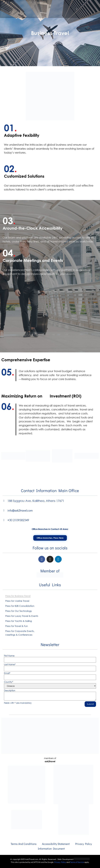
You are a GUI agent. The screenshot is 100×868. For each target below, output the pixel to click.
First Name (9, 656)
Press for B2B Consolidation (20, 606)
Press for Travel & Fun (17, 626)
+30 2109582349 (18, 520)
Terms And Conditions (24, 844)
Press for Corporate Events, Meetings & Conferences (20, 633)
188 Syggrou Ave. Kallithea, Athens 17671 (36, 501)
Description (10, 690)
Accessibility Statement (56, 844)
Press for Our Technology (19, 611)
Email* (7, 673)
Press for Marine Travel (17, 601)
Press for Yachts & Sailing (19, 621)
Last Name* (10, 664)
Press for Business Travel (18, 596)
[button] (77, 9)
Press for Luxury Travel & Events (22, 616)
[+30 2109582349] (4, 520)
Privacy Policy (83, 844)
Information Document (51, 849)
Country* (9, 682)
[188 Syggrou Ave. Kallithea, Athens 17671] (4, 501)
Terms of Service (77, 862)
